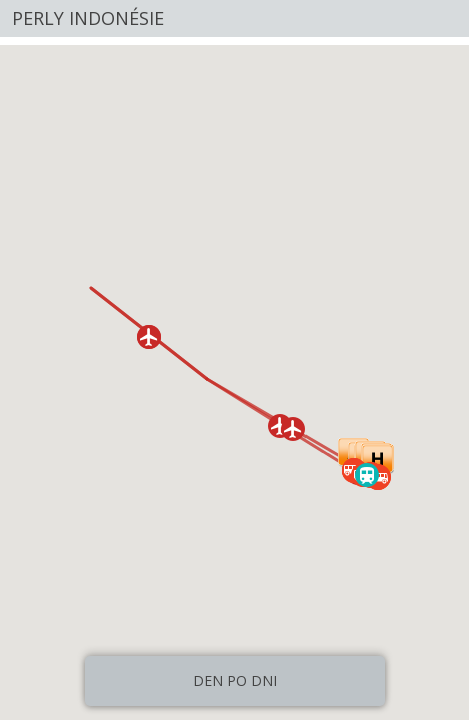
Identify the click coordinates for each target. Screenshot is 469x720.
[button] (293, 429)
